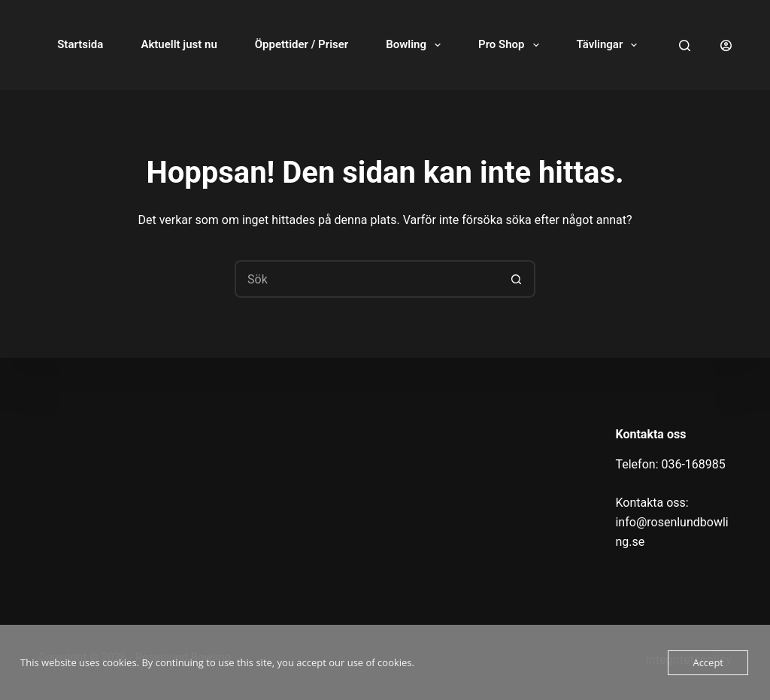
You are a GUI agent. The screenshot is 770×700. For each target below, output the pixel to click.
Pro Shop (511, 45)
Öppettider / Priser (302, 44)
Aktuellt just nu (179, 44)
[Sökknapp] (517, 279)
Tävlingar (610, 45)
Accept (708, 662)
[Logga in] (726, 45)
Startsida (80, 44)
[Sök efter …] (366, 279)
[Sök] (685, 45)
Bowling (416, 45)
